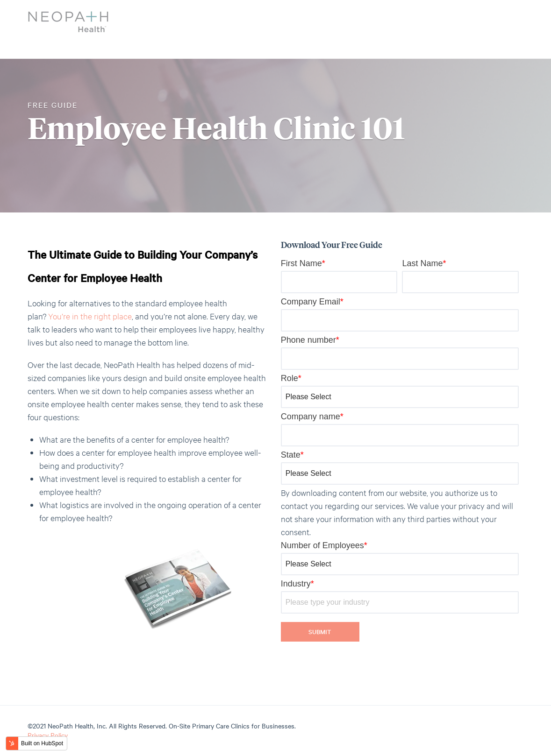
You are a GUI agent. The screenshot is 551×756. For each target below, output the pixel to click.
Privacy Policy (48, 735)
